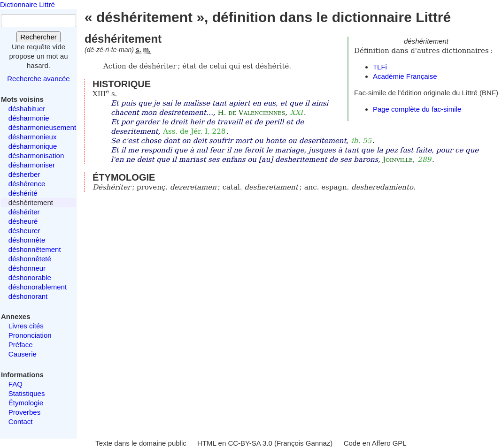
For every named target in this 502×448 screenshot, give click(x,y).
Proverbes (24, 412)
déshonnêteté (30, 259)
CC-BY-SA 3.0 (250, 443)
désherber (24, 174)
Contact (21, 421)
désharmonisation (36, 156)
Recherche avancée (38, 79)
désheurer (24, 231)
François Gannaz (303, 443)
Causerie (23, 354)
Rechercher (39, 37)
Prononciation (30, 335)
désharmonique (33, 146)
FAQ (15, 384)
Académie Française (405, 76)
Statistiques (27, 393)
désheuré (23, 221)
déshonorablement (38, 287)
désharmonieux (33, 137)
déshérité (23, 193)
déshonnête (27, 240)
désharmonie (29, 118)
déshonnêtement (35, 249)
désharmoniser (32, 165)
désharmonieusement (42, 127)
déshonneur (27, 268)
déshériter (24, 212)
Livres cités (26, 326)
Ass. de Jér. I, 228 (194, 131)
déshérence (27, 184)
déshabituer (27, 109)
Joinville (398, 159)
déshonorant (28, 296)
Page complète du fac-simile (417, 109)
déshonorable (30, 277)
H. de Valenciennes (252, 113)
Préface (21, 345)
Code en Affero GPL (375, 443)
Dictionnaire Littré (27, 4)
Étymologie (26, 403)
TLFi (380, 67)
